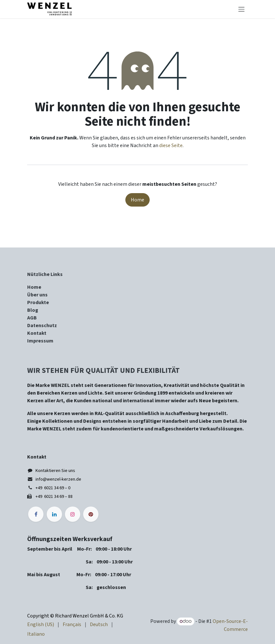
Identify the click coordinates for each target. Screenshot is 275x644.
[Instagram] (73, 514)
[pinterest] (91, 514)
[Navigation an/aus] (241, 9)
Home (137, 200)
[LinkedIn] (54, 514)
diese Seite (171, 145)
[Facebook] (36, 514)
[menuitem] (41, 624)
